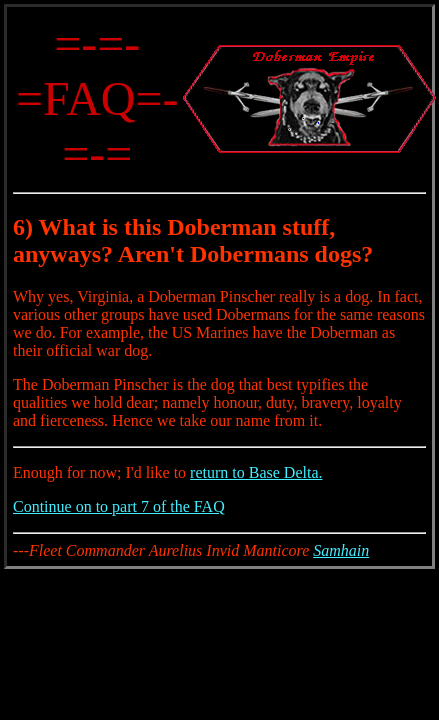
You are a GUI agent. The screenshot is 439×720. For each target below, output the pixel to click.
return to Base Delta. (256, 472)
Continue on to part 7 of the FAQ (119, 506)
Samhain (341, 550)
